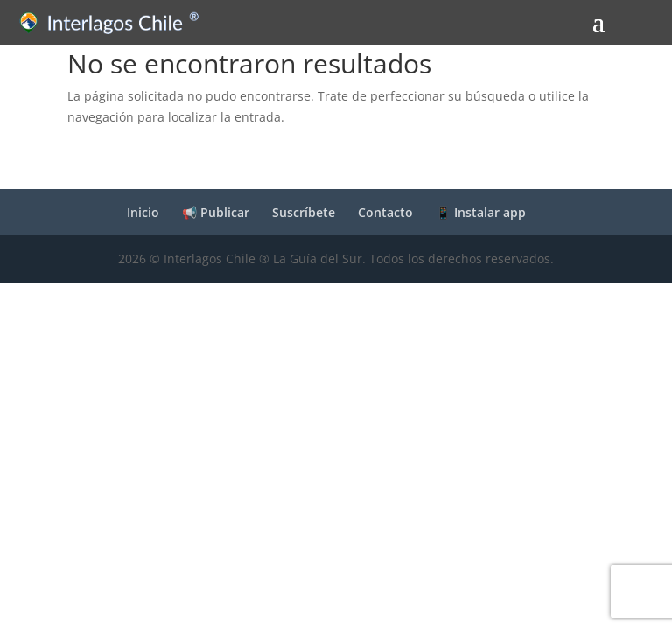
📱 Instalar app (481, 212)
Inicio (143, 212)
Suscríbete (304, 212)
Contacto (385, 212)
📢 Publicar (216, 212)
